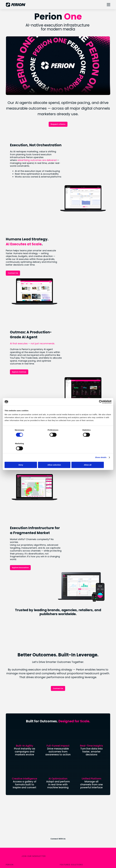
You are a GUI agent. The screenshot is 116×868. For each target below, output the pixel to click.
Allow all (94, 458)
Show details (101, 451)
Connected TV (67, 747)
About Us (10, 747)
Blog (8, 756)
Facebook (65, 832)
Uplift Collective (13, 811)
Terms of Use (78, 857)
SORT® (63, 756)
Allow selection (58, 458)
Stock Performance (15, 775)
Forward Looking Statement (19, 787)
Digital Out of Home (69, 760)
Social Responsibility (15, 807)
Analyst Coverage (14, 779)
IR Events (10, 783)
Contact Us (13, 259)
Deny (22, 458)
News (8, 751)
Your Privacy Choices (26, 857)
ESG (8, 802)
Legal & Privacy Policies (49, 857)
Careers (10, 760)
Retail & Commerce (69, 751)
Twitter (63, 836)
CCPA (66, 857)
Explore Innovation (73, 471)
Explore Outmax (71, 329)
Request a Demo (58, 124)
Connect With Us (58, 718)
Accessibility (94, 857)
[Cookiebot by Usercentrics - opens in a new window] (101, 409)
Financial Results (14, 771)
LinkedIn (64, 823)
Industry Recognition (16, 815)
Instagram (65, 828)
